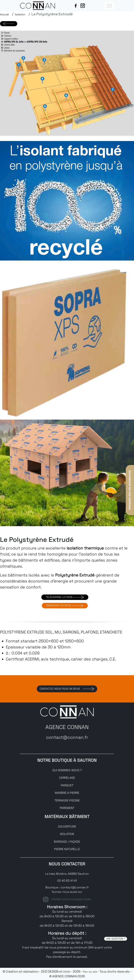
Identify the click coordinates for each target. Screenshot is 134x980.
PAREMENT (67, 808)
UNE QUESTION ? (116, 939)
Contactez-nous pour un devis (67, 689)
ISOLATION (67, 834)
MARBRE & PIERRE (67, 793)
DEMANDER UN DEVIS (65, 606)
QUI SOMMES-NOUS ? (67, 770)
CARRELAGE (67, 778)
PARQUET (67, 785)
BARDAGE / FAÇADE (67, 842)
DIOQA (67, 972)
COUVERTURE (67, 827)
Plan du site (90, 972)
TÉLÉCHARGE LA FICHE (65, 597)
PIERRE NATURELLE (67, 849)
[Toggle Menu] (109, 6)
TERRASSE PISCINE (67, 800)
